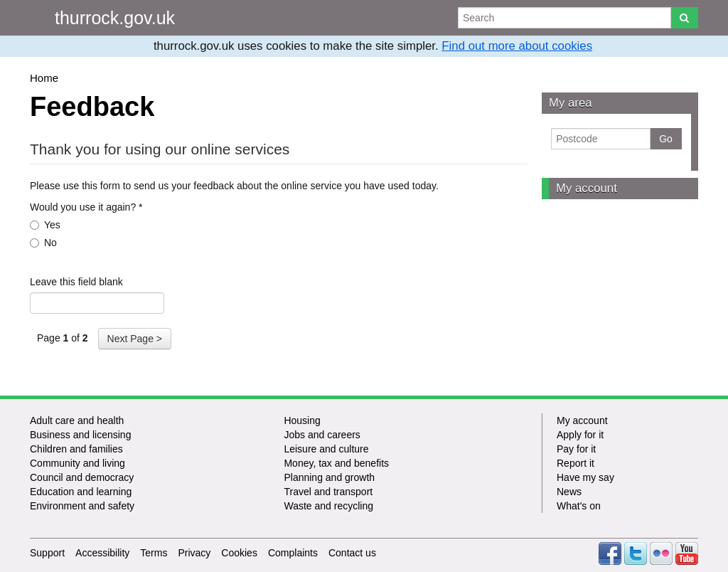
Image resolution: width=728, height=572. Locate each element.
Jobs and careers (322, 435)
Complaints (293, 553)
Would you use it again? (86, 207)
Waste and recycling (328, 506)
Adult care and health (77, 420)
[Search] (684, 18)
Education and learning (81, 492)
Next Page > (135, 339)
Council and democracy (82, 477)
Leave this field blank (76, 282)
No (43, 243)
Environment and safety (82, 506)
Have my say (585, 477)
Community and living (77, 463)
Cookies (239, 553)
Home (44, 78)
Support (47, 553)
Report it (576, 463)
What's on (579, 506)
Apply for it (580, 435)
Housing (302, 420)
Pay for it (576, 449)
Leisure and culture (326, 449)
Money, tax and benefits (336, 463)
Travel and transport (328, 492)
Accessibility (102, 553)
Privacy (194, 553)
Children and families (76, 449)
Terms (154, 553)
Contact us (352, 553)
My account (587, 188)
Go (666, 139)
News (569, 492)
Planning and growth (329, 477)
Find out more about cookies (517, 46)
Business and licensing (80, 435)
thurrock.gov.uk (115, 18)
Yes (45, 225)
